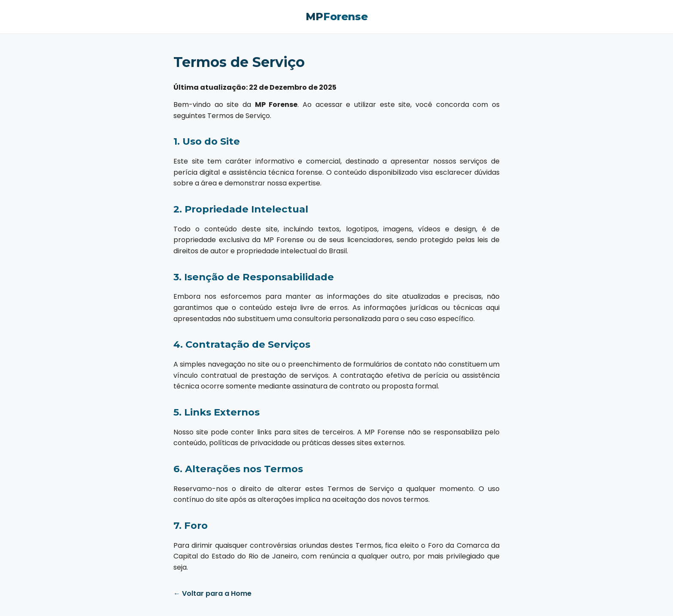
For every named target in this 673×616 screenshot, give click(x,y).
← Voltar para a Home (212, 593)
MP (337, 17)
